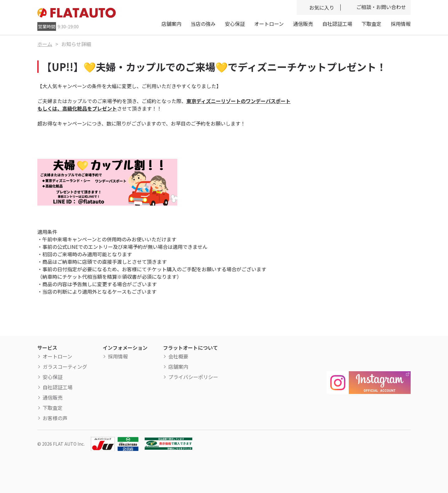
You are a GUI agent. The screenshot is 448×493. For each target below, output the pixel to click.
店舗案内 (171, 24)
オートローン (269, 24)
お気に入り (322, 7)
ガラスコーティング (65, 367)
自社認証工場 (337, 24)
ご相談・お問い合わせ (381, 7)
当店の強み (203, 24)
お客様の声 (55, 418)
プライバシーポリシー (193, 377)
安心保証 (235, 24)
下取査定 (371, 24)
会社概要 (178, 356)
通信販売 (303, 24)
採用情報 (401, 24)
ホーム (45, 44)
